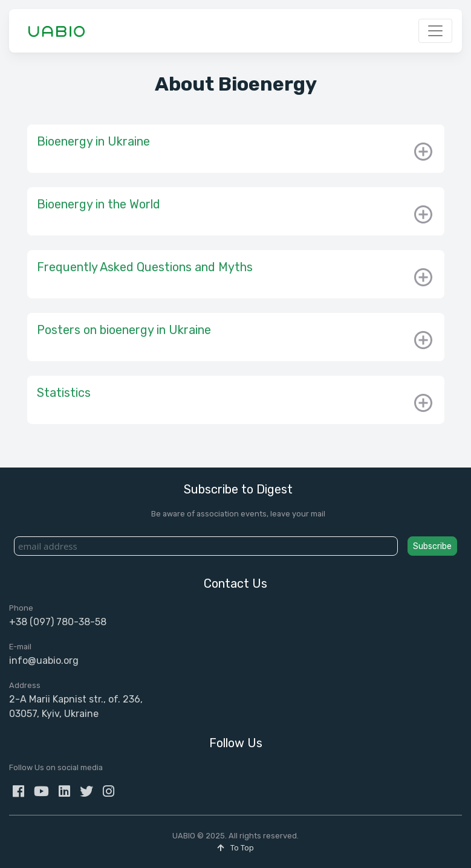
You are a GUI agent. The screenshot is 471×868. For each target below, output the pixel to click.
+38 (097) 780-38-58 (58, 622)
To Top (235, 848)
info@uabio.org (44, 661)
